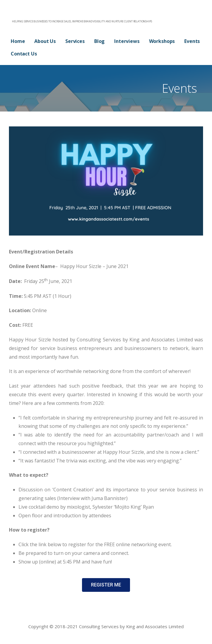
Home (18, 41)
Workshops (162, 41)
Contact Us (24, 54)
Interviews (127, 41)
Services (75, 41)
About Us (45, 41)
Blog (99, 41)
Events (192, 41)
